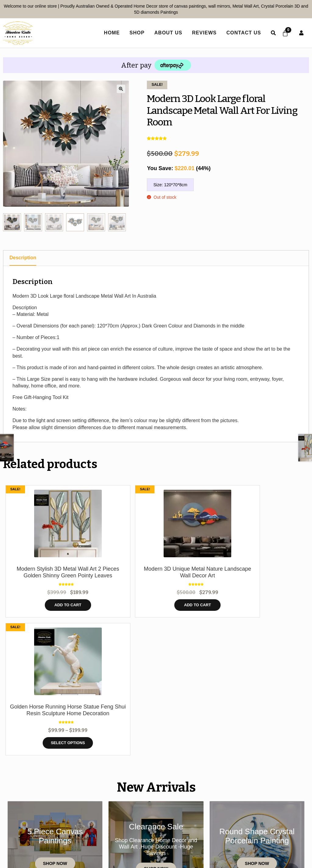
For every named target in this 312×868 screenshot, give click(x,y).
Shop (134, 33)
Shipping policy (156, 841)
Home (26, 831)
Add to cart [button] (41, 612)
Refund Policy (272, 831)
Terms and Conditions (211, 831)
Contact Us (241, 33)
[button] (121, 89)
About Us (165, 33)
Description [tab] (23, 258)
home (109, 33)
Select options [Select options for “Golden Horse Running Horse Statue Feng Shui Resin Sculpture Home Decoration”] (194, 612)
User (301, 33)
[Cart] (284, 33)
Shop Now (55, 735)
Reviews (202, 33)
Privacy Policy (151, 831)
